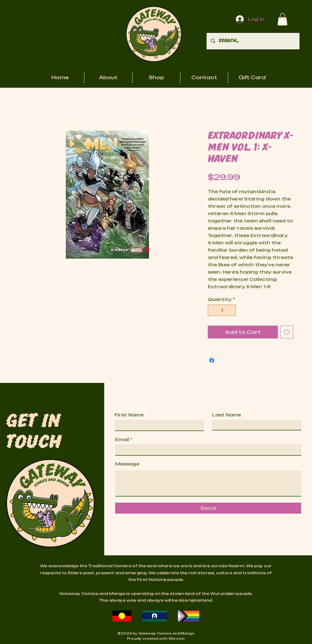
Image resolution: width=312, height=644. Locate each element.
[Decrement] (213, 310)
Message (127, 464)
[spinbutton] (222, 310)
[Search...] (253, 41)
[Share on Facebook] (212, 360)
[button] (282, 19)
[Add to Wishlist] (287, 332)
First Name (129, 415)
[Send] (208, 508)
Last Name (227, 415)
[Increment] (231, 310)
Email (122, 440)
